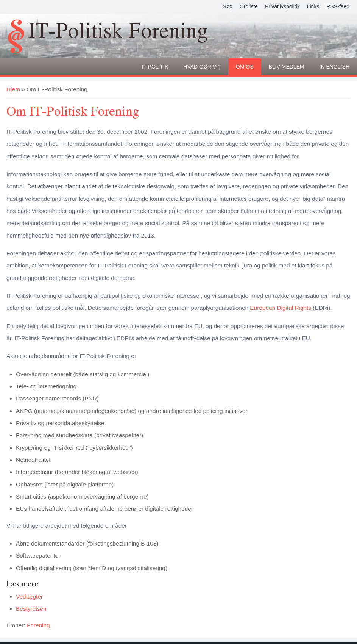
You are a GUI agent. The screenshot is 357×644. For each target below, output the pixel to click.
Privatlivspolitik (282, 6)
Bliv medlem (287, 67)
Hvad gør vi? (202, 67)
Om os (245, 67)
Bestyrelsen (31, 609)
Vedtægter (29, 596)
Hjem (13, 89)
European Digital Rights (281, 308)
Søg (228, 6)
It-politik (155, 67)
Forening (38, 625)
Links (313, 6)
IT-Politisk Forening (118, 32)
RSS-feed (338, 6)
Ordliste (249, 6)
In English (334, 67)
